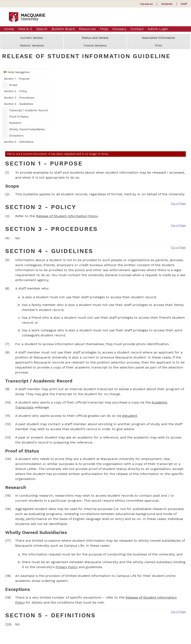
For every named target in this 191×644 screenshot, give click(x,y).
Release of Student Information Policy (67, 216)
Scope (13, 85)
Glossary (119, 29)
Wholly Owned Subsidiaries (27, 129)
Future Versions (95, 45)
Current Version (32, 38)
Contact (137, 29)
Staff (184, 4)
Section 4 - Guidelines (19, 104)
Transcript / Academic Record (28, 110)
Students (167, 4)
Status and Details (95, 38)
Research (15, 123)
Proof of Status (19, 117)
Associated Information (159, 38)
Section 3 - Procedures (19, 98)
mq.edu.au (146, 4)
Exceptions (16, 136)
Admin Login (158, 29)
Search (42, 29)
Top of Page (178, 204)
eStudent (130, 416)
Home (9, 29)
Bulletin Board (63, 29)
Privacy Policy (67, 567)
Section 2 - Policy (16, 91)
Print (159, 45)
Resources (87, 29)
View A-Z (25, 29)
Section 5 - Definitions (19, 142)
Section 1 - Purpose (17, 79)
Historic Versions (32, 45)
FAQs (104, 29)
